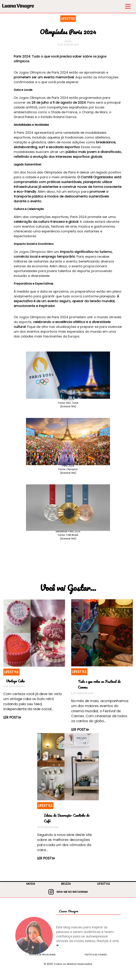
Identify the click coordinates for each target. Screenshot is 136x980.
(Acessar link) (68, 406)
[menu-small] (86, 6)
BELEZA (66, 884)
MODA (31, 884)
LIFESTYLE (104, 884)
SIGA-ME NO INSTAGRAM (68, 892)
